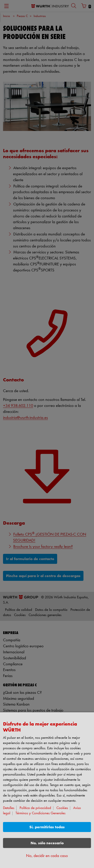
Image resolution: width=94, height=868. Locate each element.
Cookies (62, 808)
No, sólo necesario (47, 843)
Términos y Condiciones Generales (40, 813)
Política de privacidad (35, 808)
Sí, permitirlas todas (47, 827)
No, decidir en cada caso (47, 856)
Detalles (9, 808)
